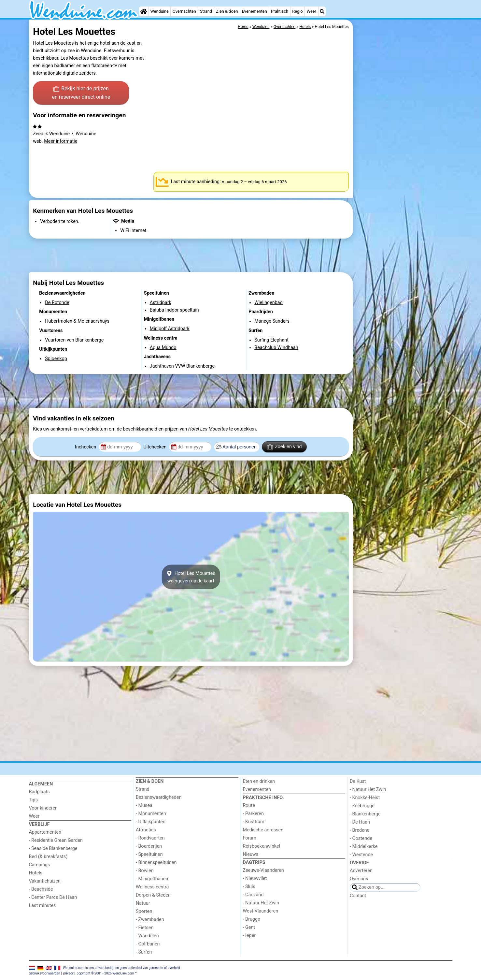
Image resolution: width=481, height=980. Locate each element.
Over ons (359, 879)
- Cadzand (253, 895)
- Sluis (249, 887)
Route (249, 805)
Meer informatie (61, 141)
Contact (358, 896)
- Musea (144, 805)
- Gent (249, 927)
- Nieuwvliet (255, 878)
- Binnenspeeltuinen (156, 863)
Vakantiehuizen (45, 881)
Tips (34, 800)
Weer (311, 11)
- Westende (361, 855)
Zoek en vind (284, 447)
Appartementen (45, 832)
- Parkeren (253, 814)
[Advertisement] (403, 169)
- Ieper (249, 936)
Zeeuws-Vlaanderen (263, 870)
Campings (40, 865)
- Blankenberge (365, 814)
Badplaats (39, 792)
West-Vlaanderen (261, 911)
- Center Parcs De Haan (53, 897)
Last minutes (42, 906)
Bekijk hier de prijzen (81, 93)
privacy (68, 973)
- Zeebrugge (362, 806)
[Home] (144, 11)
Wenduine (159, 11)
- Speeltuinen (149, 854)
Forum (250, 838)
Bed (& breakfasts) (48, 857)
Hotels (36, 873)
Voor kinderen (43, 808)
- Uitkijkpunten (151, 822)
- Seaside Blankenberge (53, 848)
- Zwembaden (150, 920)
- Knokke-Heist (365, 798)
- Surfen (144, 952)
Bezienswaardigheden (159, 797)
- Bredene (360, 830)
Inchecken (86, 447)
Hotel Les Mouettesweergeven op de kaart (191, 577)
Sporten (144, 911)
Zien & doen (227, 11)
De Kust (358, 781)
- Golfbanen (148, 944)
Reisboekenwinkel (262, 846)
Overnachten (184, 11)
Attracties (146, 830)
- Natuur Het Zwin (261, 903)
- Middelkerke (364, 847)
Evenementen (255, 11)
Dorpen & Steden (153, 895)
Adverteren (361, 871)
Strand (206, 11)
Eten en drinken (259, 781)
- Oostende (361, 838)
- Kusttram (254, 822)
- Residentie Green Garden (56, 840)
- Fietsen (145, 928)
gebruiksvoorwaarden (45, 973)
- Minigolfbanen (152, 879)
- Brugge (252, 919)
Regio (297, 11)
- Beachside (41, 889)
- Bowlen (145, 871)
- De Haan (360, 822)
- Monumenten (151, 814)
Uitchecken (155, 447)
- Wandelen (147, 936)
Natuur (143, 903)
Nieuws (251, 854)
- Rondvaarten (150, 838)
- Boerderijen (149, 846)
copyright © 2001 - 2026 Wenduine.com (106, 973)
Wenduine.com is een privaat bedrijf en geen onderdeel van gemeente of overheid (121, 967)
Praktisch (280, 11)
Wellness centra (152, 887)
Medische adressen (263, 830)
